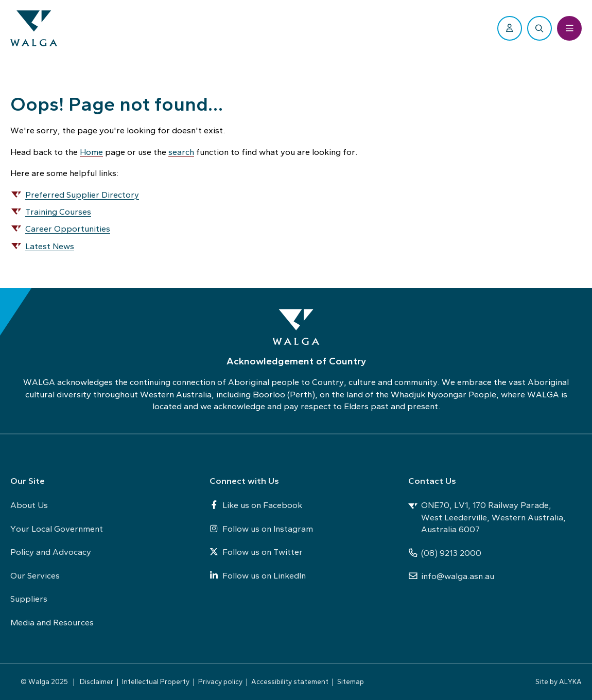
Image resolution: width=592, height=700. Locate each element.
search (181, 152)
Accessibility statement (290, 681)
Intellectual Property (156, 681)
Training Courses (58, 212)
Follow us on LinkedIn (258, 575)
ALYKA (570, 681)
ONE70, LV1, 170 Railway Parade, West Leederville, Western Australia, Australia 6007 (487, 517)
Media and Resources (52, 622)
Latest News (50, 246)
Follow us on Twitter (256, 552)
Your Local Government (57, 529)
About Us (29, 505)
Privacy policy (220, 681)
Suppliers (29, 599)
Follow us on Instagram (261, 529)
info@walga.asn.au (451, 576)
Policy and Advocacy (51, 552)
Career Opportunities (68, 229)
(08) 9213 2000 (445, 553)
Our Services (35, 575)
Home (91, 152)
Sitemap (351, 681)
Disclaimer (97, 681)
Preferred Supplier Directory (82, 195)
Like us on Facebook (256, 505)
